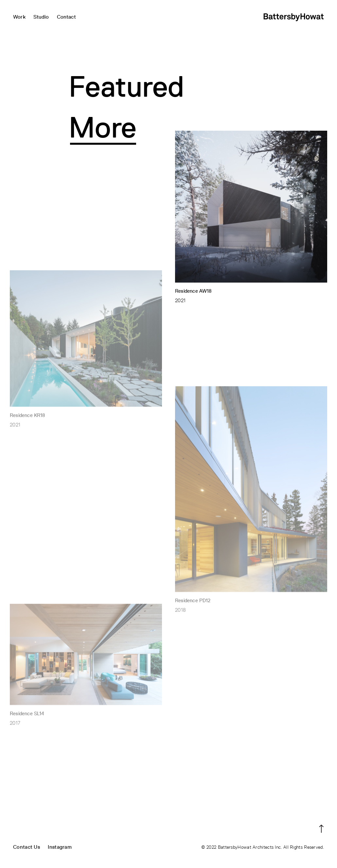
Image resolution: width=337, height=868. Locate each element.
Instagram (60, 847)
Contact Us (27, 847)
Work (19, 17)
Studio (41, 17)
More (103, 127)
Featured (127, 86)
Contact (66, 17)
